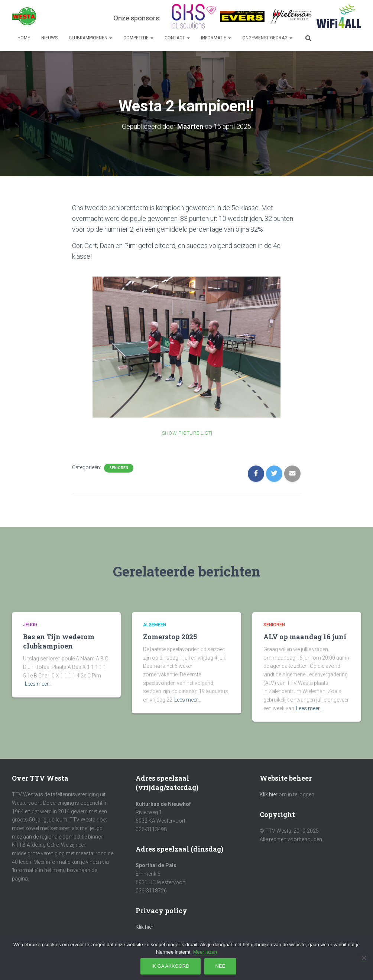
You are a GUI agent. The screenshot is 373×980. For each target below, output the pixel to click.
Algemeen (155, 625)
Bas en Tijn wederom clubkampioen (59, 641)
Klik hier (145, 927)
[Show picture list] (186, 433)
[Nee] (364, 958)
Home (24, 38)
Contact (177, 38)
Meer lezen (205, 952)
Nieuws (49, 38)
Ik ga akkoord (171, 966)
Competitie (138, 38)
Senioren (119, 468)
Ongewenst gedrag (267, 38)
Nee (220, 966)
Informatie (216, 38)
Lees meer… (38, 684)
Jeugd (30, 625)
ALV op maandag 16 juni (305, 637)
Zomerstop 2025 (170, 637)
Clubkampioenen (90, 38)
